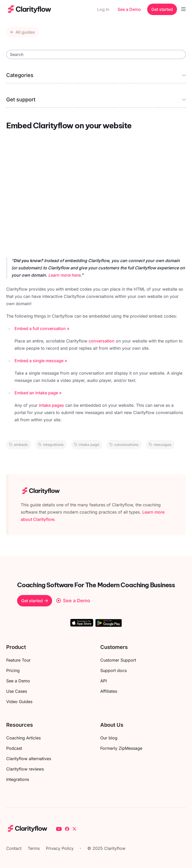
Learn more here (64, 275)
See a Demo (129, 9)
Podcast (14, 748)
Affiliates (109, 691)
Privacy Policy (60, 848)
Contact (14, 848)
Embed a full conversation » (42, 328)
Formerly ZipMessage (121, 748)
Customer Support (118, 660)
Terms (34, 848)
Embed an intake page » (38, 393)
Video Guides (19, 702)
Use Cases (17, 691)
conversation (102, 341)
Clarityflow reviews (25, 769)
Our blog (109, 738)
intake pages (51, 405)
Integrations (18, 779)
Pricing (13, 670)
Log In (103, 9)
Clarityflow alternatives (29, 759)
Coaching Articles (23, 738)
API (104, 681)
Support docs (113, 670)
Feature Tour (18, 660)
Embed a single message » (41, 361)
